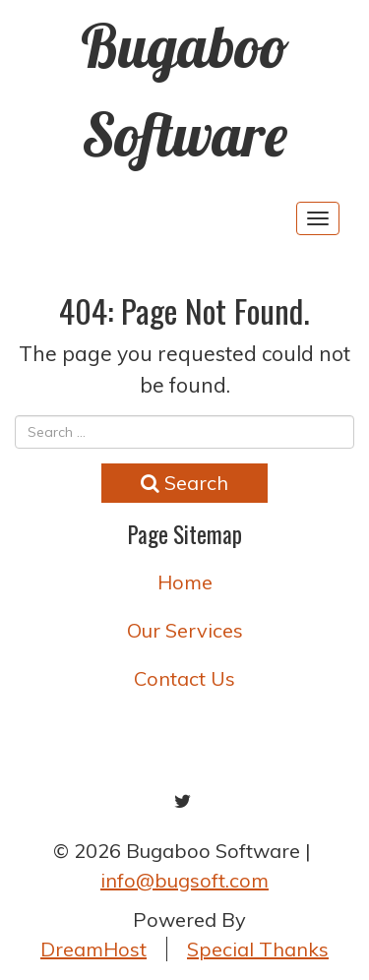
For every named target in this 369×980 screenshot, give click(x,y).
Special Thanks (258, 949)
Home (185, 582)
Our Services (185, 630)
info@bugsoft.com (184, 880)
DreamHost (93, 949)
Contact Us (184, 678)
